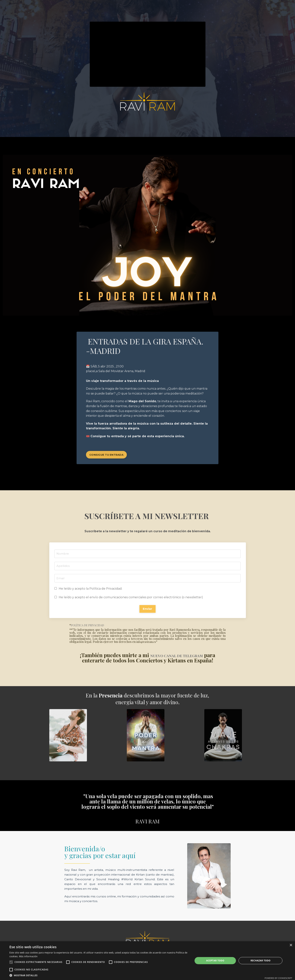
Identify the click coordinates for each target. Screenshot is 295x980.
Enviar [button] (147, 611)
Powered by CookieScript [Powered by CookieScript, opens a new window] (278, 978)
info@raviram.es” (149, 644)
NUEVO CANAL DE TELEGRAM (183, 657)
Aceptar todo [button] (215, 961)
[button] (99, 975)
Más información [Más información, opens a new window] (28, 956)
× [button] (291, 945)
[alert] (147, 961)
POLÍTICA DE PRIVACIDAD (90, 628)
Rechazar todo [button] (261, 961)
